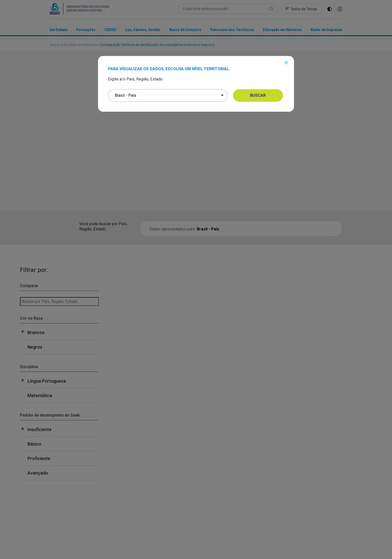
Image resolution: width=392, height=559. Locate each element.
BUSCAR (258, 95)
